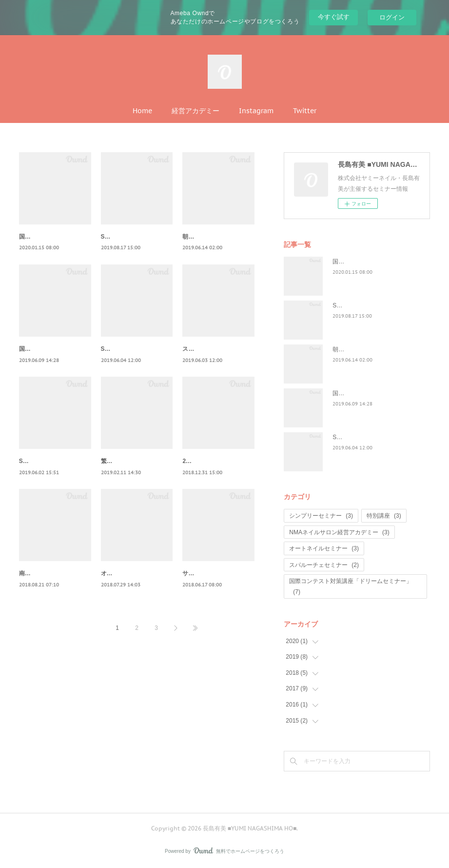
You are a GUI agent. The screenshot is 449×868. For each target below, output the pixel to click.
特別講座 (384, 516)
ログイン (392, 17)
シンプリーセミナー (321, 516)
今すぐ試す (334, 17)
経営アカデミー (195, 111)
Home (142, 111)
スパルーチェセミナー (324, 565)
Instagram (256, 111)
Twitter (305, 111)
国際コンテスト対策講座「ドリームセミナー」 (351, 586)
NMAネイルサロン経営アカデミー (339, 532)
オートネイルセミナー (324, 548)
